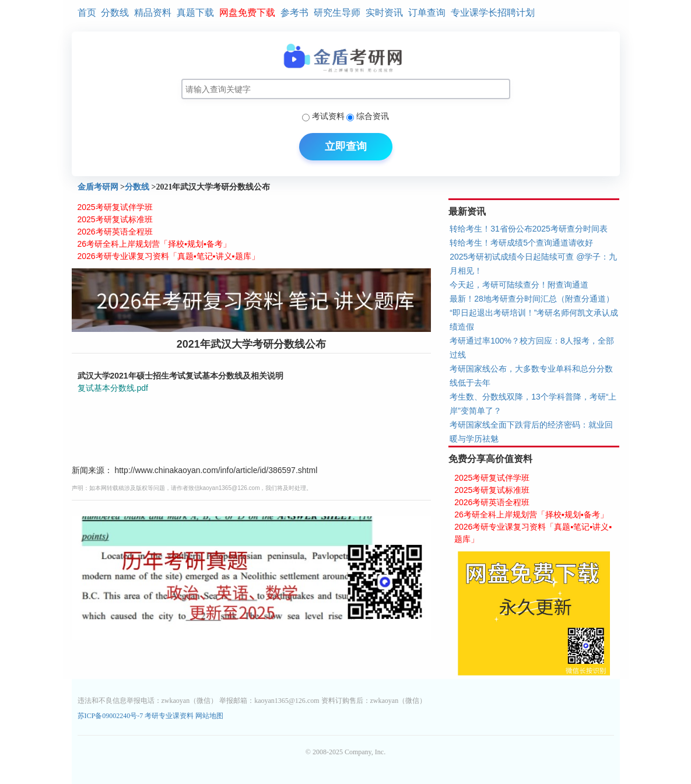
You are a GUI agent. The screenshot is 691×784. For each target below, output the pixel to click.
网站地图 (209, 716)
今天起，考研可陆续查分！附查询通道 (519, 285)
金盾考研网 (98, 187)
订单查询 (427, 13)
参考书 (294, 13)
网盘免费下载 (247, 13)
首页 (87, 13)
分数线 (115, 13)
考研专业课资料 (169, 716)
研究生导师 (337, 13)
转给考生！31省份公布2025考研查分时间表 (529, 229)
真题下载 (195, 13)
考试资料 (328, 116)
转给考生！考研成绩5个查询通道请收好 (521, 243)
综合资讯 (373, 116)
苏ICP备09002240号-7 (111, 716)
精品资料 (153, 13)
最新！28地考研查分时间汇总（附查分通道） (532, 299)
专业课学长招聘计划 (493, 13)
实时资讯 (384, 13)
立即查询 (346, 146)
